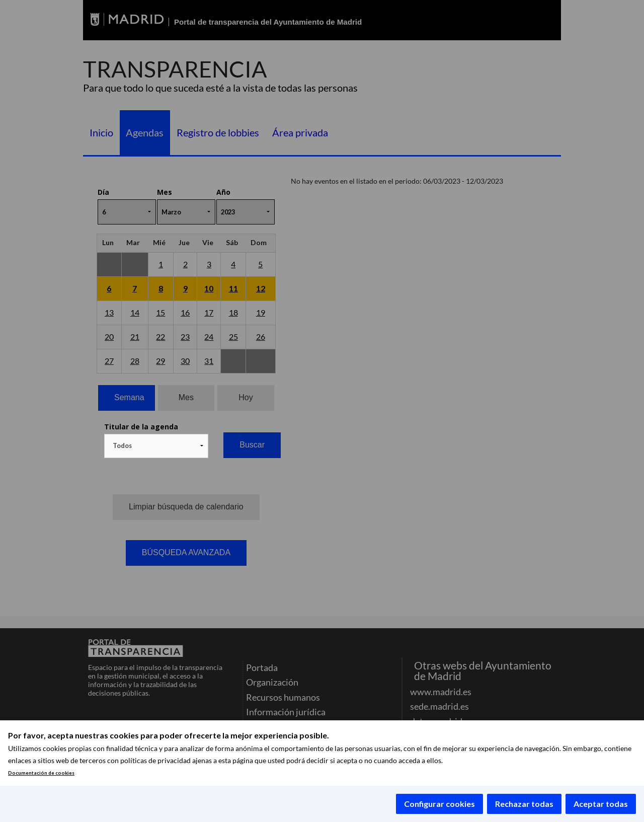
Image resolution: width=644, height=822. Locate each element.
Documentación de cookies (41, 773)
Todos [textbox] (122, 445)
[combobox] (156, 446)
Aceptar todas (601, 804)
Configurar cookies (439, 804)
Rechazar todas (524, 804)
